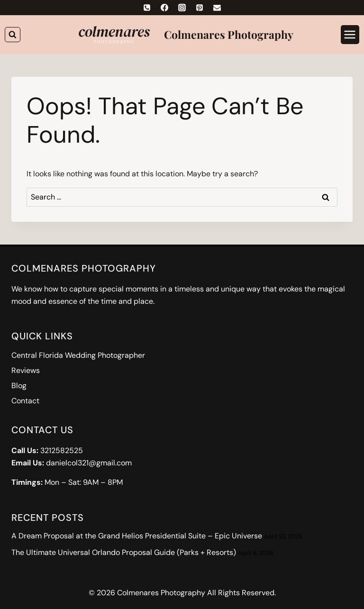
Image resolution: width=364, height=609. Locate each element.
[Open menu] (350, 34)
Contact (25, 401)
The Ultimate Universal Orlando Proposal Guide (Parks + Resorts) (124, 552)
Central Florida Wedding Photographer (78, 355)
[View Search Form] (13, 35)
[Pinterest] (200, 8)
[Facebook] (164, 8)
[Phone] (147, 8)
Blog (19, 386)
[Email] (217, 8)
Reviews (26, 370)
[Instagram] (182, 8)
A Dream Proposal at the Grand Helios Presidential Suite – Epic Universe (137, 536)
